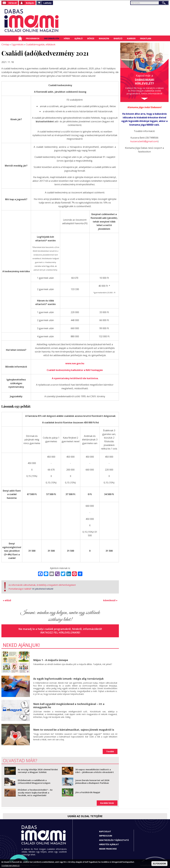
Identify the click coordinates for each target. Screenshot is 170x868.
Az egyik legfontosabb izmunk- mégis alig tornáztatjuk (68, 678)
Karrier (131, 38)
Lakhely (48, 3)
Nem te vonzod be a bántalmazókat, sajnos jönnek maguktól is (74, 729)
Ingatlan (146, 38)
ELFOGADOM (159, 864)
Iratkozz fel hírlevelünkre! (60, 632)
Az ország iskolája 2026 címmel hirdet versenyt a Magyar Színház (38, 770)
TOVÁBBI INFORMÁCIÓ (11, 866)
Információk (52, 38)
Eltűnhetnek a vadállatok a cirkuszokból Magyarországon (34, 781)
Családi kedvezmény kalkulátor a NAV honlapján (75, 370)
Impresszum (106, 835)
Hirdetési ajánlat (109, 843)
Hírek (67, 38)
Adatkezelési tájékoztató (114, 839)
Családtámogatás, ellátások (40, 44)
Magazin (104, 38)
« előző (7, 600)
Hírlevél (13, 3)
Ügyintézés (17, 44)
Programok (33, 38)
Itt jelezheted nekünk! (43, 588)
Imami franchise (108, 848)
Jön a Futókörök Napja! (88, 791)
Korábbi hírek (107, 802)
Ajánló (79, 38)
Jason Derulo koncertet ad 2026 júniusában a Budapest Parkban (92, 781)
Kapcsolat (105, 831)
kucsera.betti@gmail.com (144, 141)
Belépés (30, 3)
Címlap (20, 38)
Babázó (118, 38)
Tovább (110, 751)
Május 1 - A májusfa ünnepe (51, 659)
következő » (110, 600)
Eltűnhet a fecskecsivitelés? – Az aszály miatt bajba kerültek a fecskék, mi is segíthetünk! (35, 792)
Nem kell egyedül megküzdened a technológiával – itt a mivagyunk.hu (69, 705)
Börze (91, 38)
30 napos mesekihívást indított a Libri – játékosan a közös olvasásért (95, 770)
